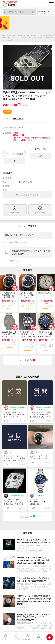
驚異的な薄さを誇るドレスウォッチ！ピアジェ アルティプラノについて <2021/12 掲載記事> (34, 617)
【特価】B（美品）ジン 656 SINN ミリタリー (27, 295)
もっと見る (28, 516)
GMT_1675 (18, 118)
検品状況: (8, 133)
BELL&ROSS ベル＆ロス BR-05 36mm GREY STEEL (9, 334)
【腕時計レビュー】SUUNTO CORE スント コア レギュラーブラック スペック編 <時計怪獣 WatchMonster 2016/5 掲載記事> (34, 600)
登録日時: (9, 128)
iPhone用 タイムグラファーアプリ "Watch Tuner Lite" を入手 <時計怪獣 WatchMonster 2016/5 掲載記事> (33, 560)
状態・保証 (15, 213)
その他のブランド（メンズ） (27, 35)
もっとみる (28, 360)
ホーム (4, 35)
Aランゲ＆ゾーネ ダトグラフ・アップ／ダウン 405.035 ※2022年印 (27, 334)
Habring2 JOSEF (45, 293)
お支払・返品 (40, 213)
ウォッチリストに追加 (15, 154)
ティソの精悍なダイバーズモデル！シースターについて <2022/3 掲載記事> (34, 580)
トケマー (12, 35)
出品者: (6, 118)
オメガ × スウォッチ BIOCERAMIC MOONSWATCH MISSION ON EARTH (33, 541)
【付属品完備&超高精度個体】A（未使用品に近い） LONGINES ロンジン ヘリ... (9, 295)
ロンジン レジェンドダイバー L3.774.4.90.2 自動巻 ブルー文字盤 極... (46, 334)
